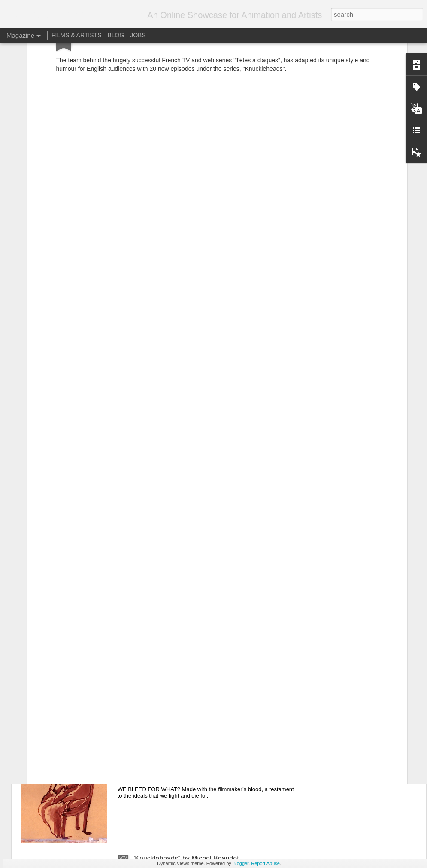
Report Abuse (265, 863)
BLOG (116, 35)
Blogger (241, 863)
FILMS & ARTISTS (76, 35)
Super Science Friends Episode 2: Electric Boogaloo (212, 663)
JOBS (138, 35)
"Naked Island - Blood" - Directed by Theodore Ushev (213, 761)
